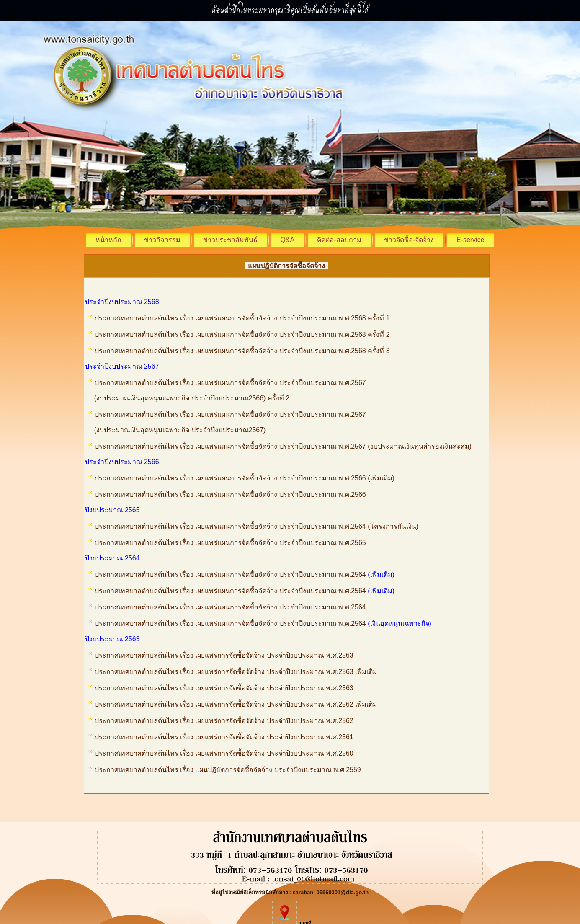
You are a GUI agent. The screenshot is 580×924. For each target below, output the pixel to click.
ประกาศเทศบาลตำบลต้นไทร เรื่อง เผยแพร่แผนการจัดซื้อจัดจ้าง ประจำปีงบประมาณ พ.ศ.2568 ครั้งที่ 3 (242, 351)
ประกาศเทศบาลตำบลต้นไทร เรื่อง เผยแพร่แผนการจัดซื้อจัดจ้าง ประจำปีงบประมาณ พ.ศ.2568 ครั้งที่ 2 (242, 334)
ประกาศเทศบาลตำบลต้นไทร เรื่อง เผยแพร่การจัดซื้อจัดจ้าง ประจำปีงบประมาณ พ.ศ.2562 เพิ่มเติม (236, 704)
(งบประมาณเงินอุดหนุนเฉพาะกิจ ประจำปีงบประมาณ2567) (175, 430)
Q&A (287, 240)
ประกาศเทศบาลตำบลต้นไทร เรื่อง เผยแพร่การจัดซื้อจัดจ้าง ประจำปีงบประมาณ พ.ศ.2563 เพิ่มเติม (236, 672)
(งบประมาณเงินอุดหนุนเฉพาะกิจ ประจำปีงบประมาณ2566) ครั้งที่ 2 (187, 398)
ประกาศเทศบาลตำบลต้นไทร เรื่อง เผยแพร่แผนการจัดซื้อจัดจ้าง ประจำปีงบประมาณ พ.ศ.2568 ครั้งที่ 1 (242, 318)
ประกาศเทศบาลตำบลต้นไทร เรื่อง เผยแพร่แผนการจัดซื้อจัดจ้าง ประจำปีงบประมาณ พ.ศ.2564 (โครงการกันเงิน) (258, 526)
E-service (470, 240)
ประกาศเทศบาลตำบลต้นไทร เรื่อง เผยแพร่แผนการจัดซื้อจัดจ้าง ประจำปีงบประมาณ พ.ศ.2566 (231, 494)
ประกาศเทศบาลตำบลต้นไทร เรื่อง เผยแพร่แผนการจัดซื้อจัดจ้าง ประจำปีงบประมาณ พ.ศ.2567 (230, 383)
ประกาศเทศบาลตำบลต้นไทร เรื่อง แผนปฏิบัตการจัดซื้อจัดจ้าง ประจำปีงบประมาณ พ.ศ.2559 (224, 770)
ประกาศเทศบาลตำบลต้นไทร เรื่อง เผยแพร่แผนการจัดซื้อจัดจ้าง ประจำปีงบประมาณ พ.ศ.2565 (231, 543)
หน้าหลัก (108, 240)
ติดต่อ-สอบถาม (339, 240)
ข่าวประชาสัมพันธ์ (230, 240)
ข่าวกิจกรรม (162, 240)
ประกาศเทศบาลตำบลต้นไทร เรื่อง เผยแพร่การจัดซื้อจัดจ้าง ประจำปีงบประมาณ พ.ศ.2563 (224, 655)
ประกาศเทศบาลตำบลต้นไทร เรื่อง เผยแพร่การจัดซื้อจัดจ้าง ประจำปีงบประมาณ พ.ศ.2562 (224, 721)
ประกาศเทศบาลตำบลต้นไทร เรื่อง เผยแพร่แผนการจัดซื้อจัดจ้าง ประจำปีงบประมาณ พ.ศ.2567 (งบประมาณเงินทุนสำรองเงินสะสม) (283, 446)
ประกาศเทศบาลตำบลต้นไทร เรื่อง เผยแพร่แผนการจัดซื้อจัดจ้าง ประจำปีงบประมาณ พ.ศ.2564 (231, 574)
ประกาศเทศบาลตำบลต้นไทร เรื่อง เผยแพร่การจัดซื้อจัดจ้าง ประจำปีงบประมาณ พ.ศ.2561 (224, 737)
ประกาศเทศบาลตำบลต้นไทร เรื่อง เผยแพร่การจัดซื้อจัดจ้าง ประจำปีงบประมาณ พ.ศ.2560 (224, 753)
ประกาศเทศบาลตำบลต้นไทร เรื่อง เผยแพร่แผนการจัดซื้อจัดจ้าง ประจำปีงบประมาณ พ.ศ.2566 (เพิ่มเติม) (245, 478)
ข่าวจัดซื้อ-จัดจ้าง (409, 240)
